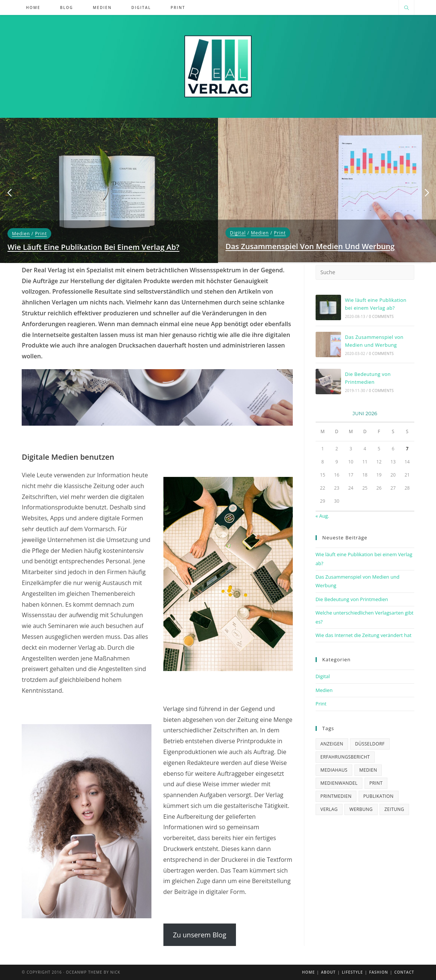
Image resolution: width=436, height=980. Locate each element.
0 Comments (381, 316)
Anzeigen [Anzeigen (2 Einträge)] (332, 744)
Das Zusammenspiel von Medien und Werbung (310, 246)
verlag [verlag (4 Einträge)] (329, 809)
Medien (21, 234)
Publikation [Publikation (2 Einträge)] (379, 796)
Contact (404, 972)
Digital (238, 233)
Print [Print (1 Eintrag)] (376, 783)
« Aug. (323, 516)
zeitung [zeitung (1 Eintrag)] (394, 809)
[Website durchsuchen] (406, 8)
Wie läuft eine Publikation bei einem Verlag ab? (93, 247)
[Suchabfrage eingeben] (365, 272)
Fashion (379, 972)
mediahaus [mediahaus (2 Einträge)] (334, 770)
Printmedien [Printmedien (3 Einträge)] (336, 796)
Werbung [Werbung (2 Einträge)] (361, 809)
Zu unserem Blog (200, 935)
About (328, 972)
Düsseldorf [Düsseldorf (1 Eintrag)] (370, 744)
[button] (9, 193)
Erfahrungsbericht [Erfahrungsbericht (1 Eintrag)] (345, 757)
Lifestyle (352, 972)
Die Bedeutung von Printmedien (352, 599)
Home (308, 972)
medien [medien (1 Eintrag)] (368, 770)
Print (41, 234)
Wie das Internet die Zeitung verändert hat (364, 635)
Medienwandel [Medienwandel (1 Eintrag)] (339, 783)
